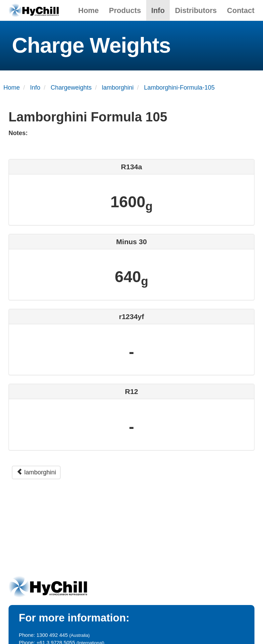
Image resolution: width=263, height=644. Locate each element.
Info (158, 10)
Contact (241, 10)
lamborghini (36, 472)
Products (125, 10)
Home (88, 10)
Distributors (196, 10)
